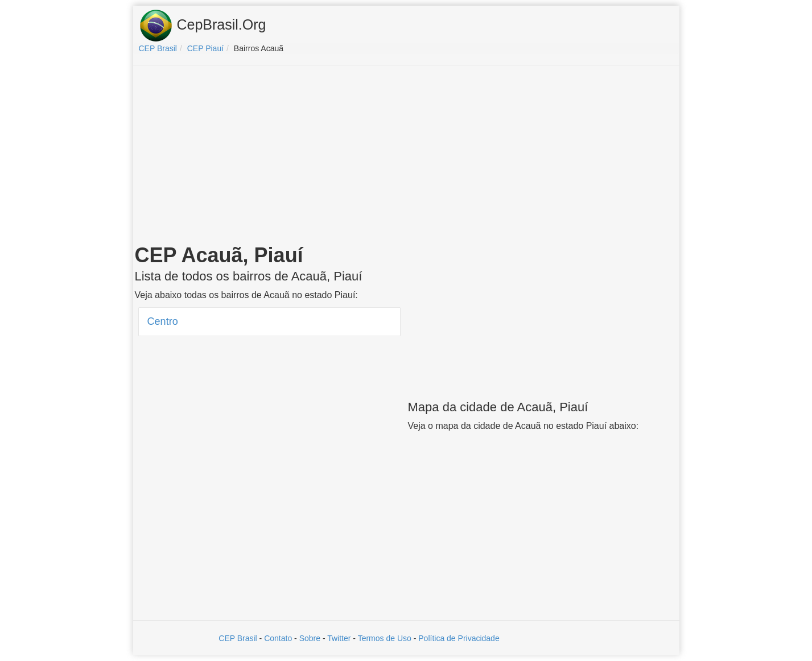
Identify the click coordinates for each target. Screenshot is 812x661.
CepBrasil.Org (203, 26)
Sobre (310, 638)
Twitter (339, 638)
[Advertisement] (406, 157)
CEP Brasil (238, 638)
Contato (278, 638)
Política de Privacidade (459, 638)
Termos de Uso (385, 638)
